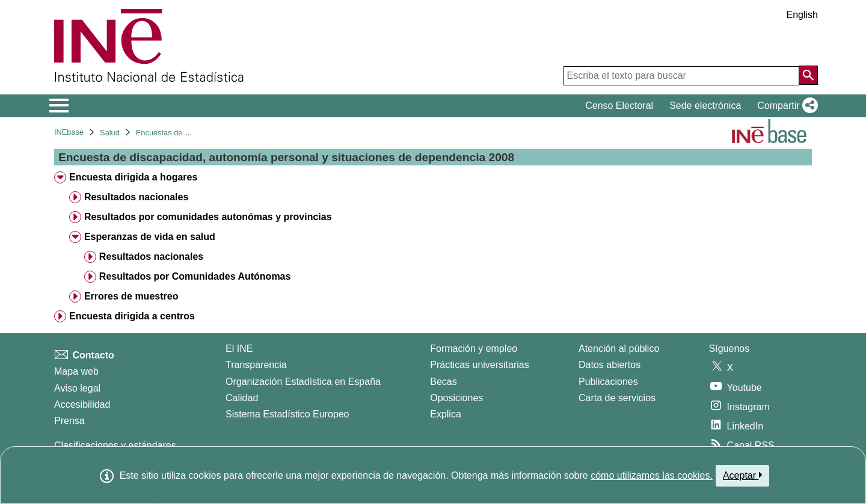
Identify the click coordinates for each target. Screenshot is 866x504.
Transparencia (256, 365)
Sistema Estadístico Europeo (287, 414)
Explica (446, 414)
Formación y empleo (474, 349)
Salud (110, 133)
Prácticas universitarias (480, 365)
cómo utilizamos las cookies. (652, 475)
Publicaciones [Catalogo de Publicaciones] (608, 382)
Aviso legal (77, 388)
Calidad (242, 398)
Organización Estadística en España (303, 382)
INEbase (69, 132)
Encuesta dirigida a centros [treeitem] (132, 316)
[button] (785, 106)
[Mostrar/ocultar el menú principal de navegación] (59, 106)
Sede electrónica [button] (705, 106)
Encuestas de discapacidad (183, 133)
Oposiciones (456, 398)
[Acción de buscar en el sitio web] (808, 75)
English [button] (802, 15)
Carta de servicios (617, 398)
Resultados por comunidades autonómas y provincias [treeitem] (208, 217)
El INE (239, 349)
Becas (443, 382)
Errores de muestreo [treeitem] (131, 296)
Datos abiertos (610, 365)
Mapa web (76, 371)
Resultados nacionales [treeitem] (136, 197)
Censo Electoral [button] (619, 106)
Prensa (69, 421)
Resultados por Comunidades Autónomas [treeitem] (195, 276)
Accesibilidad (82, 404)
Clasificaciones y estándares (115, 445)
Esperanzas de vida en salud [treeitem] (150, 237)
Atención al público (619, 349)
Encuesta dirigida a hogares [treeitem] (133, 177)
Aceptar (742, 475)
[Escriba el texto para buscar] (681, 76)
